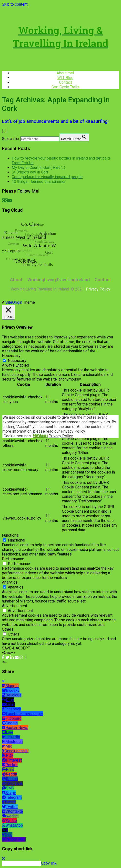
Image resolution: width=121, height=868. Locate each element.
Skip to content (15, 4)
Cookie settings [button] (17, 436)
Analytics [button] (10, 582)
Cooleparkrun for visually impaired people (47, 177)
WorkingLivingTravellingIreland (59, 280)
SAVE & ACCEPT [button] (16, 648)
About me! (65, 73)
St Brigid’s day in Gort (30, 172)
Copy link (49, 863)
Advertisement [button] (15, 606)
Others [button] (8, 629)
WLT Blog (65, 78)
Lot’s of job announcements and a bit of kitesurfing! (55, 121)
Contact (66, 82)
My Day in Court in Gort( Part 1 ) (38, 168)
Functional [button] (11, 535)
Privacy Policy (61, 436)
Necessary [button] (11, 356)
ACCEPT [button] (40, 436)
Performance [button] (13, 559)
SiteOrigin (14, 302)
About (16, 280)
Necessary (17, 361)
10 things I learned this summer (39, 181)
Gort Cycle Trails (65, 87)
